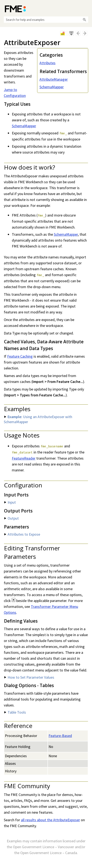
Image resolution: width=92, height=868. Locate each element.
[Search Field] (46, 20)
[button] (84, 20)
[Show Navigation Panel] (86, 8)
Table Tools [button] (15, 712)
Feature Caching (20, 356)
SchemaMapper (52, 87)
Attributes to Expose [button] (22, 534)
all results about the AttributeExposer (50, 820)
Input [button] (10, 502)
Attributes (47, 63)
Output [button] (11, 518)
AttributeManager (54, 79)
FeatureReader (24, 458)
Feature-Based (60, 736)
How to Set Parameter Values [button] (29, 677)
